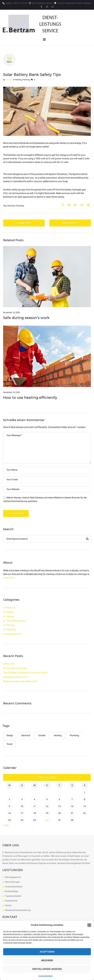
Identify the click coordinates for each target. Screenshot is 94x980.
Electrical (11, 206)
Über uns (11, 845)
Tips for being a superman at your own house (25, 673)
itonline (9, 80)
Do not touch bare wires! (15, 668)
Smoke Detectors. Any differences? (20, 681)
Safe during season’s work (26, 318)
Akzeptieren (47, 952)
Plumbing (20, 206)
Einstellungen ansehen (47, 969)
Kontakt (10, 917)
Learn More (9, 578)
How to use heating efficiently (30, 398)
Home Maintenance (16, 621)
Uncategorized (13, 634)
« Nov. (6, 825)
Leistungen (13, 870)
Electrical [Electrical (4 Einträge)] (26, 735)
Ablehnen (47, 960)
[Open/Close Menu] (44, 40)
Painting (26, 80)
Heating (18, 80)
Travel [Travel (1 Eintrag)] (9, 744)
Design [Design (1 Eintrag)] (10, 735)
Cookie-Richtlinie (46, 976)
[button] (89, 925)
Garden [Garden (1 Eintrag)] (42, 735)
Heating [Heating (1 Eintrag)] (58, 735)
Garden (10, 612)
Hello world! (9, 664)
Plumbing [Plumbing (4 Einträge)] (74, 735)
